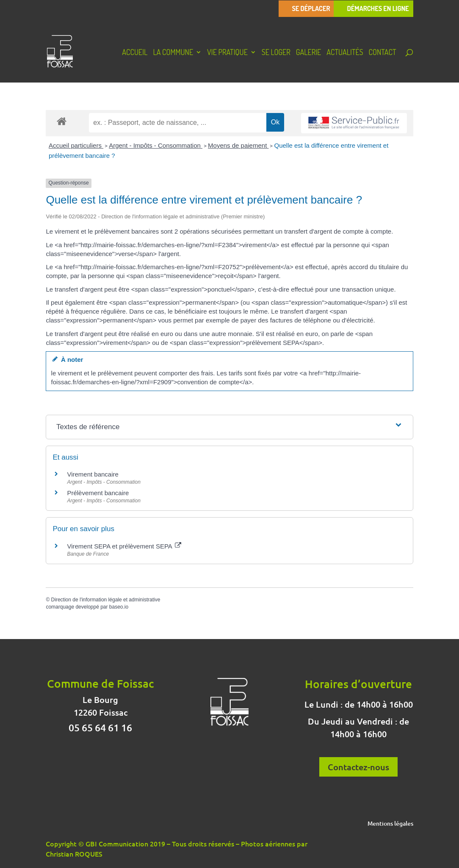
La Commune (173, 53)
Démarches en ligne (378, 9)
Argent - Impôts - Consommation (156, 145)
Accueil (135, 53)
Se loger (276, 53)
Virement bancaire (93, 474)
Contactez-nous (358, 767)
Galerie (308, 53)
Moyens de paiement (238, 145)
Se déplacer (311, 9)
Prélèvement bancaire (98, 493)
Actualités (345, 53)
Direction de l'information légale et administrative (106, 600)
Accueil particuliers (76, 145)
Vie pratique (227, 53)
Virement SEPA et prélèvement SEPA (124, 546)
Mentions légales (390, 824)
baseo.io (119, 607)
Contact (383, 53)
